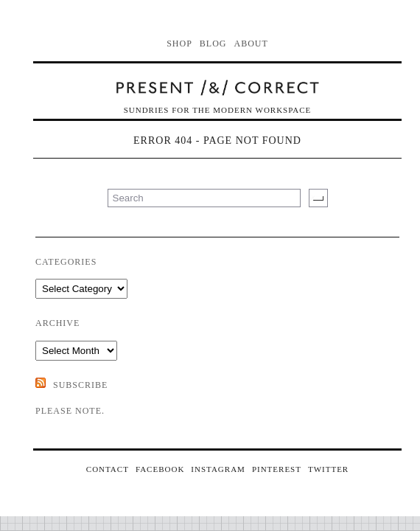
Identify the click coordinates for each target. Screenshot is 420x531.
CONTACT (108, 469)
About (251, 44)
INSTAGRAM (218, 469)
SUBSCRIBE (80, 385)
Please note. (70, 411)
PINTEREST (277, 469)
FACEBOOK (160, 469)
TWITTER (328, 469)
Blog (213, 44)
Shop (179, 44)
